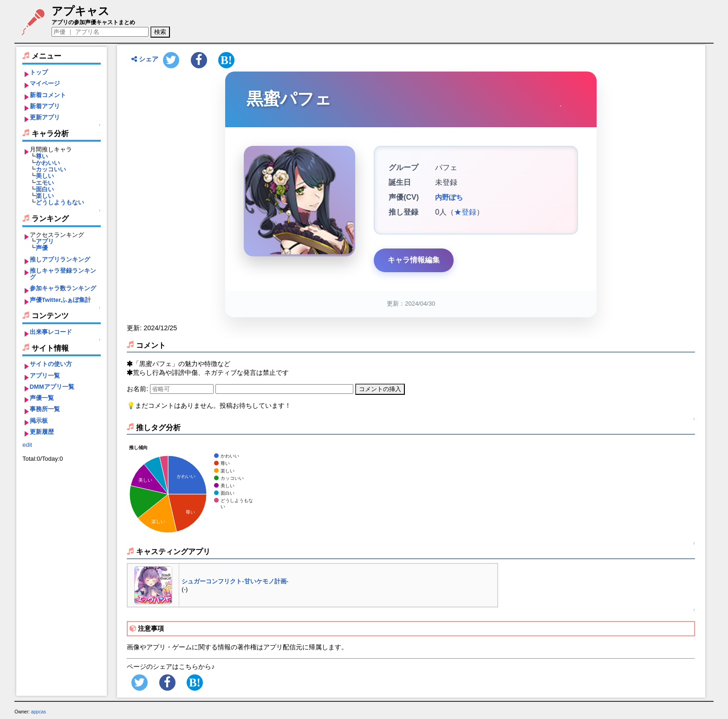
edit (27, 445)
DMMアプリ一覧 (52, 387)
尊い (42, 156)
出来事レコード (51, 332)
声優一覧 (42, 398)
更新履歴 (42, 432)
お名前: (138, 389)
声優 (42, 248)
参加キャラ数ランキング (63, 288)
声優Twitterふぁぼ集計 (61, 300)
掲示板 (39, 421)
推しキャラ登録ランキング (63, 274)
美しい (45, 176)
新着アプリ (45, 106)
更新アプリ (45, 117)
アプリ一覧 (45, 376)
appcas (39, 712)
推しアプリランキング (60, 259)
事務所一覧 (45, 409)
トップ (39, 72)
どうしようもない (60, 202)
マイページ (45, 83)
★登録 (465, 212)
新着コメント (48, 95)
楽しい (45, 196)
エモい (45, 183)
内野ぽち (448, 197)
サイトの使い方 (51, 364)
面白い (45, 189)
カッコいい (51, 169)
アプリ (45, 241)
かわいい (48, 163)
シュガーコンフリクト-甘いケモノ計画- (235, 581)
